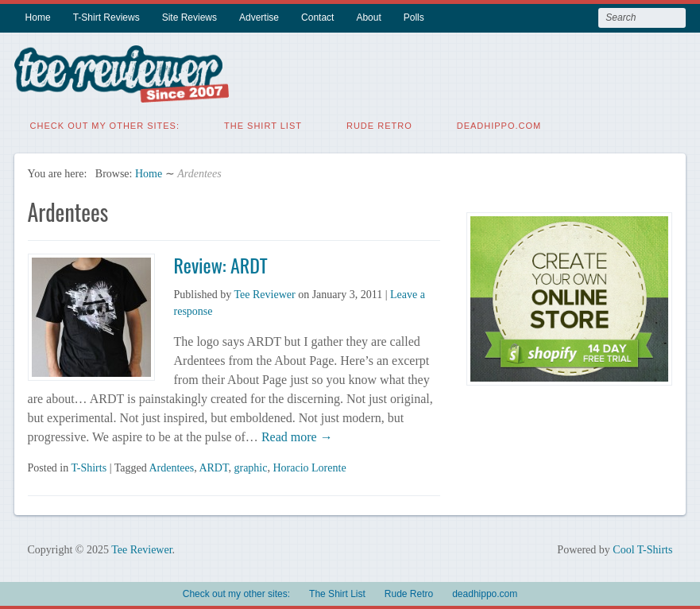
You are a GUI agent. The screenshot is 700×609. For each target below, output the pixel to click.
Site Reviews (190, 17)
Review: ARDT (221, 264)
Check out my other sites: (105, 125)
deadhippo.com (499, 125)
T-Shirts (89, 467)
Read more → (296, 436)
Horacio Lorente (309, 467)
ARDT (213, 467)
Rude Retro (379, 125)
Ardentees (171, 467)
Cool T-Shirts (642, 549)
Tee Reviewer (265, 294)
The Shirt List (263, 125)
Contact (317, 17)
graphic (250, 467)
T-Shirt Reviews (106, 17)
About (368, 17)
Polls (414, 17)
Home (38, 17)
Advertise (259, 17)
